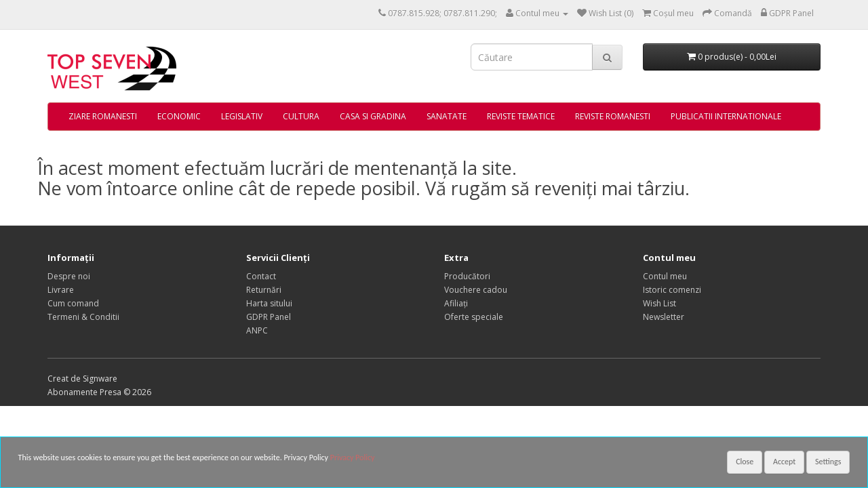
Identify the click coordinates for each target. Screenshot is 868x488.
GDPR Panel (269, 317)
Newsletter (664, 317)
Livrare (61, 290)
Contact (261, 276)
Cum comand (73, 303)
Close (745, 462)
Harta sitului (269, 303)
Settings (828, 462)
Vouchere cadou (476, 290)
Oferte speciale (474, 317)
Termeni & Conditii (83, 317)
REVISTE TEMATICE (521, 116)
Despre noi (69, 276)
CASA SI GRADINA (373, 116)
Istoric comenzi (672, 290)
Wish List (659, 303)
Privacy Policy (353, 457)
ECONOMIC (179, 116)
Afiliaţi (456, 303)
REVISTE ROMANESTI (613, 116)
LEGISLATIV (242, 116)
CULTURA (301, 116)
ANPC (257, 330)
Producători (467, 276)
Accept (784, 462)
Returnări (264, 290)
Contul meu (665, 276)
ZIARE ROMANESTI (103, 116)
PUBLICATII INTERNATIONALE (726, 116)
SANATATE (447, 116)
